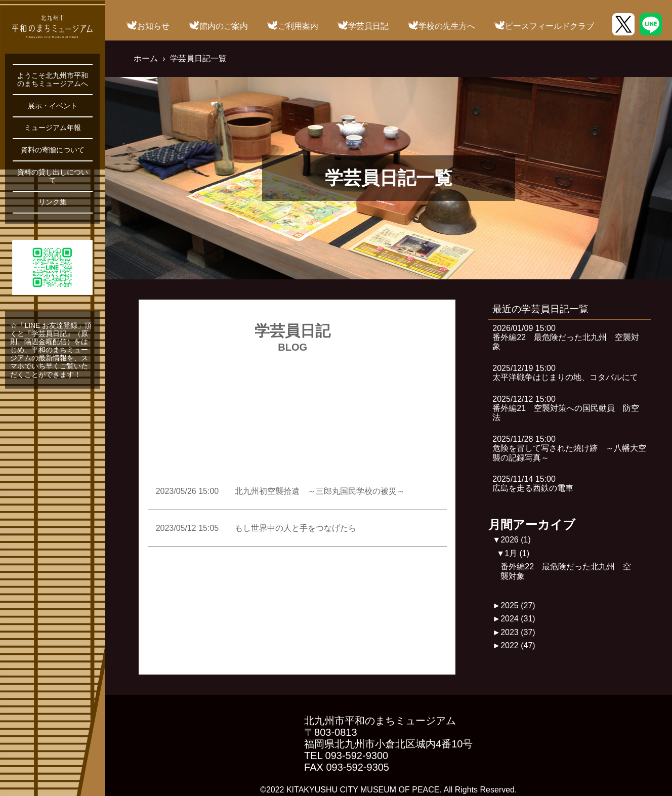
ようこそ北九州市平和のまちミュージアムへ (53, 79)
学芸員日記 (368, 26)
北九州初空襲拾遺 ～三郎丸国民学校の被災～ (320, 491)
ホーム (146, 58)
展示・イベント (53, 106)
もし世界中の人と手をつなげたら (296, 528)
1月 (517, 553)
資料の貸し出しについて (53, 176)
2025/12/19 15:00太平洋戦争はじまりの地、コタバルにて (565, 373)
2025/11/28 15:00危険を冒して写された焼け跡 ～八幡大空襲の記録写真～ (569, 448)
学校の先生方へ (447, 26)
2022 (518, 645)
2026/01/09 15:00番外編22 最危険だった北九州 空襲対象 (566, 338)
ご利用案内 (298, 26)
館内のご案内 (224, 26)
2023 (518, 632)
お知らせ (153, 26)
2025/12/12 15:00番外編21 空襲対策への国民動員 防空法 (566, 408)
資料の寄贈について (53, 150)
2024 (518, 619)
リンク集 (53, 202)
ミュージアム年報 (53, 128)
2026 (516, 540)
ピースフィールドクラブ (550, 26)
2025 (518, 605)
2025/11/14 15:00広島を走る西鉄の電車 (533, 484)
